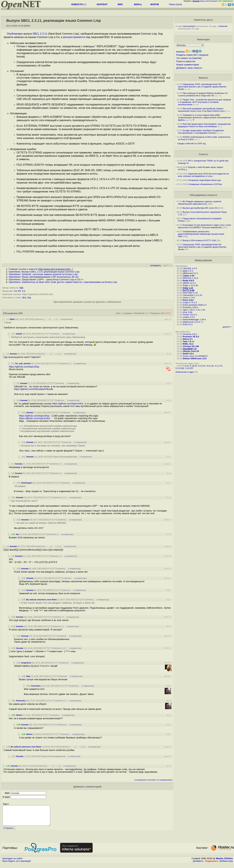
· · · (53, 319)
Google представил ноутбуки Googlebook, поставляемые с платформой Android (201, 132)
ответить (39, 319)
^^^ (49, 334)
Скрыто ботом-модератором (65, 457)
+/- (147, 313)
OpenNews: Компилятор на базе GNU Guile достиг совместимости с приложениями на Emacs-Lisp (63, 282)
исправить (156, 265)
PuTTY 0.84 (188, 290)
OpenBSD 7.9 (189, 349)
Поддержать (212, 865)
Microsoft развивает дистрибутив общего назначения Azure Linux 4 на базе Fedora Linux (201, 110)
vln (197, 285)
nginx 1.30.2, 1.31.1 (192, 310)
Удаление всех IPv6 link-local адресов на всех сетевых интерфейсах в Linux (203, 175)
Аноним (13, 354)
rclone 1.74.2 (189, 298)
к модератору (66, 319)
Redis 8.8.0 (188, 281)
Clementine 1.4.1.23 (192, 295)
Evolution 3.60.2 (190, 307)
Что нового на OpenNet (189, 58)
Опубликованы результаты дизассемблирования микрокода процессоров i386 (201, 234)
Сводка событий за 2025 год (192, 143)
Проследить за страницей (16, 865)
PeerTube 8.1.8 (190, 293)
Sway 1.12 (188, 288)
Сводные (203, 55)
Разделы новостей (186, 55)
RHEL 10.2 (188, 344)
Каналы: (181, 52)
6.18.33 (194, 366)
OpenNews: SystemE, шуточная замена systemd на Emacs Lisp (43, 274)
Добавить (198, 865)
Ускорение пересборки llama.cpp (204, 180)
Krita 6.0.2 (188, 324)
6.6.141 (210, 366)
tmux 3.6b (187, 312)
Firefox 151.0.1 (190, 315)
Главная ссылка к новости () (41, 269)
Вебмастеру (226, 865)
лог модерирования (165, 780)
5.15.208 (180, 368)
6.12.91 (202, 366)
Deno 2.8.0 (188, 300)
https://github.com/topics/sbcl (68, 404)
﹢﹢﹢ (47, 319)
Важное (203, 78)
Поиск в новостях (186, 61)
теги (179, 4)
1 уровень (127, 313)
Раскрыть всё (158, 313)
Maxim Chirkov (224, 862)
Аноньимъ (36, 686)
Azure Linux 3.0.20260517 (195, 356)
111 (21, 288)
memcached (189, 26)
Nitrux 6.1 (188, 339)
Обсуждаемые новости (203, 195)
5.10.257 (189, 368)
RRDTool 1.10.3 (190, 278)
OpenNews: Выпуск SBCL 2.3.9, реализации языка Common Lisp (44, 272)
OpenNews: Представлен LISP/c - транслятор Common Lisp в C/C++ (46, 279)
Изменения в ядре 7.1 (187, 372)
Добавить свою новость (189, 68)
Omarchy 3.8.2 (190, 334)
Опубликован (15, 34)
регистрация (211, 1)
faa (17, 534)
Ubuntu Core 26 (191, 351)
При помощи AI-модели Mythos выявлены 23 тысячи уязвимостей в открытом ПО (203, 94)
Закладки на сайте (12, 862)
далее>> (227, 327)
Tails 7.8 (187, 341)
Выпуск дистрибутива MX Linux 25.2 (201, 208)
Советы (203, 154)
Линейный (139, 313)
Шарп (12, 319)
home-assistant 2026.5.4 (195, 305)
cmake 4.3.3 (189, 317)
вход (203, 1)
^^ (45, 334)
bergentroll (26, 663)
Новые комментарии (188, 65)
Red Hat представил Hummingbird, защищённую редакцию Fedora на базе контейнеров (204, 125)
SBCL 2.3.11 (40, 34)
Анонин (24, 383)
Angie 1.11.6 (189, 285)
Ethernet (223, 26)
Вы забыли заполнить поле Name (42, 600)
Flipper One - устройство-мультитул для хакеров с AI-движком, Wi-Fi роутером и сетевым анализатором (205, 102)
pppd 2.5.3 (188, 271)
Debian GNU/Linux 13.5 (195, 358)
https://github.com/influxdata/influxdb (34, 389)
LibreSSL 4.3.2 (190, 268)
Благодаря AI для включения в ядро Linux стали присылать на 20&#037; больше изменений (205, 226)
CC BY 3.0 (20, 291)
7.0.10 (186, 366)
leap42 (19, 334)
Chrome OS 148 (191, 346)
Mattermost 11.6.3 (191, 322)
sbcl (24, 298)
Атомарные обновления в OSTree (205, 184)
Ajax (118, 313)
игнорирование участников (145, 780)
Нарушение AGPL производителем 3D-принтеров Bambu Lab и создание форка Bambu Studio (202, 87)
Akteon (19, 715)
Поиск (172, 4)
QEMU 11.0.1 (189, 283)
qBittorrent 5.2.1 (190, 273)
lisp (29, 298)
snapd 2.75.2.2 (190, 302)
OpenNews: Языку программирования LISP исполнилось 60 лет (44, 277)
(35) (20, 313)
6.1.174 (219, 366)
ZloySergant (27, 483)
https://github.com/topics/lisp (24, 367)
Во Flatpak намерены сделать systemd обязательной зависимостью (200, 203)
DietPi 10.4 (188, 354)
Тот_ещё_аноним (23, 363)
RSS (169, 313)
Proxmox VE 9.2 (191, 337)
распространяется (74, 37)
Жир (28, 676)
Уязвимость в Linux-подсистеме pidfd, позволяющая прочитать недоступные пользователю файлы (205, 117)
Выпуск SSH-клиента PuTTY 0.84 (199, 240)
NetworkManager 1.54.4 (194, 320)
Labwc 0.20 (188, 276)
